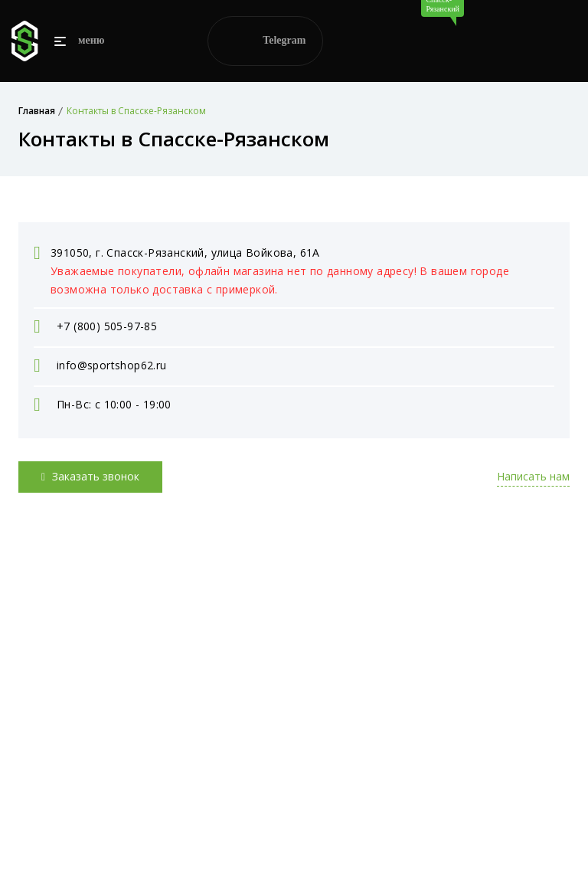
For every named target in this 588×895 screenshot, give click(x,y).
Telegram (265, 41)
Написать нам (533, 476)
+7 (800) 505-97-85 (107, 326)
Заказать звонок (90, 476)
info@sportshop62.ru (112, 365)
